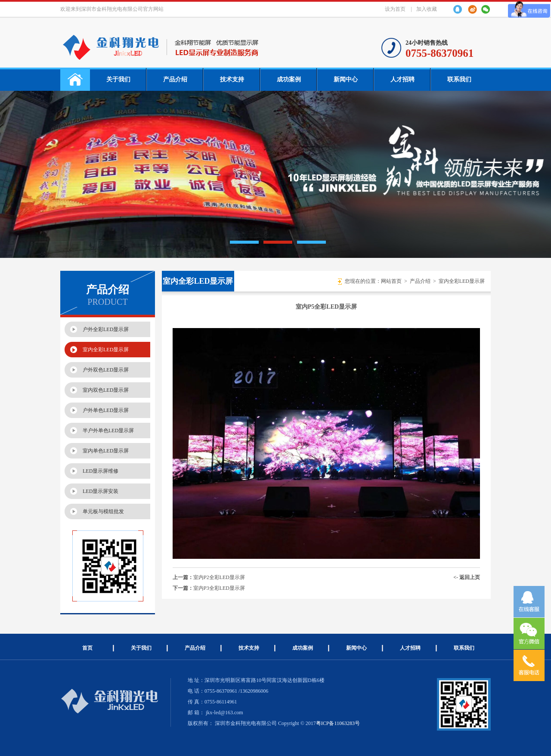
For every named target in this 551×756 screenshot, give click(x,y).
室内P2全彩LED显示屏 (219, 577)
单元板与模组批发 (103, 511)
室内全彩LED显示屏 (106, 350)
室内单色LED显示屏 (106, 451)
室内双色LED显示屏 (106, 390)
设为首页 (395, 9)
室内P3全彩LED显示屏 (219, 588)
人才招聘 (402, 79)
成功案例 (289, 79)
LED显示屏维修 (101, 471)
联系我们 (459, 79)
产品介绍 (175, 79)
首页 (87, 648)
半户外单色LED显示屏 (108, 431)
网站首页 (391, 281)
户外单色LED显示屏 (106, 410)
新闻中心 (346, 79)
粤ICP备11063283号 (338, 723)
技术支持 (232, 79)
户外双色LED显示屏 (106, 370)
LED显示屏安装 (101, 491)
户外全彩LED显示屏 (106, 329)
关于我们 (118, 79)
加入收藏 (427, 9)
